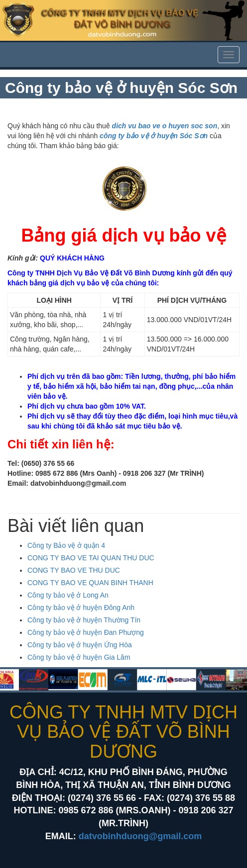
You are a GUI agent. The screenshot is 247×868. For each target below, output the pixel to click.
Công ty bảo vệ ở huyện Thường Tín (84, 620)
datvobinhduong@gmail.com (140, 836)
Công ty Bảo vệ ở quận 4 (66, 545)
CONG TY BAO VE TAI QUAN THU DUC (91, 558)
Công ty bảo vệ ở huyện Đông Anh (81, 608)
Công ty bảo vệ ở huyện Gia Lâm (79, 657)
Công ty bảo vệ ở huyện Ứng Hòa (80, 645)
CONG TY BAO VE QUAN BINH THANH (90, 583)
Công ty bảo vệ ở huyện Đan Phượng (86, 632)
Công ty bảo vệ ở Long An (68, 595)
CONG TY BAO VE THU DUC (74, 570)
